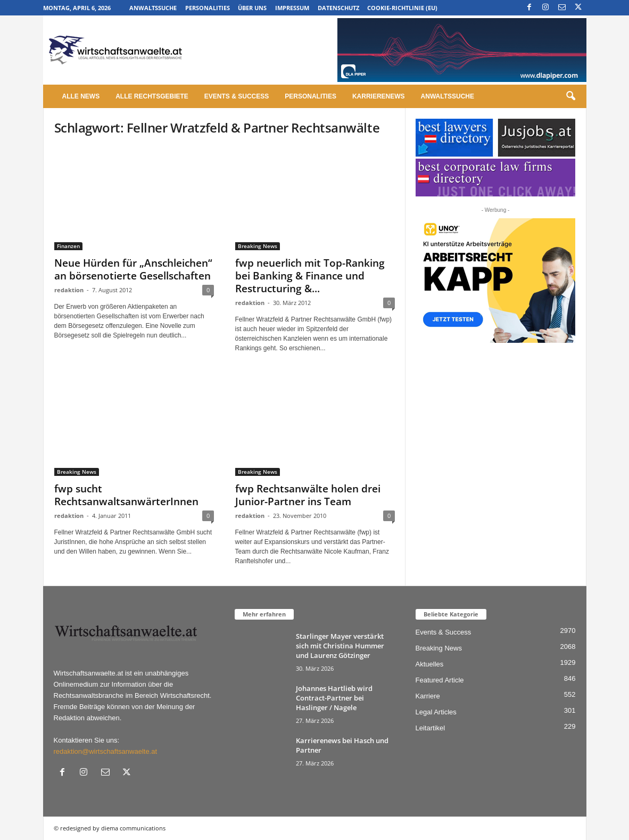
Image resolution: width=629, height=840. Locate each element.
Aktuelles (430, 664)
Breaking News (258, 246)
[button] (570, 96)
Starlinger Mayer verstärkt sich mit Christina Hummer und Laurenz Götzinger (340, 646)
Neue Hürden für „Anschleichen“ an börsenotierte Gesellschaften (133, 269)
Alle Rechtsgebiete (152, 96)
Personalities (208, 8)
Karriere (428, 696)
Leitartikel (431, 728)
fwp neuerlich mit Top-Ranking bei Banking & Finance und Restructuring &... (310, 276)
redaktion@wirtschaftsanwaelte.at (106, 751)
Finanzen (68, 246)
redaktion (69, 290)
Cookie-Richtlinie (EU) (402, 8)
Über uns (252, 8)
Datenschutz (338, 8)
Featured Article (440, 680)
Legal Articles (436, 712)
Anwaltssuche (153, 8)
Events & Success (237, 96)
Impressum (292, 8)
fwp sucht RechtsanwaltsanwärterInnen (126, 495)
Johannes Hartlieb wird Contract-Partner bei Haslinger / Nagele (334, 698)
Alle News (81, 96)
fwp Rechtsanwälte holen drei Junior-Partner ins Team (308, 495)
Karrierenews (379, 96)
